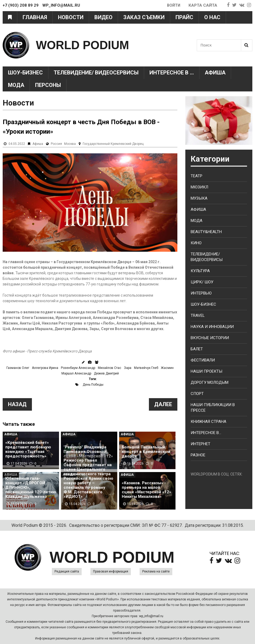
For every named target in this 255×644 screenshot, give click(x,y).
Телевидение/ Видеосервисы (96, 73)
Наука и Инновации (212, 327)
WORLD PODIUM (84, 45)
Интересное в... (206, 433)
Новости (71, 17)
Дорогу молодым (210, 382)
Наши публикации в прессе (213, 408)
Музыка (199, 198)
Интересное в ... (172, 73)
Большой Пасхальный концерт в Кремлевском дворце (146, 452)
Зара (128, 368)
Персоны (48, 85)
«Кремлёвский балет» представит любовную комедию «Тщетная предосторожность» (28, 449)
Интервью (201, 293)
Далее (163, 404)
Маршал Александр (76, 373)
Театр (197, 176)
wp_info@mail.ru (151, 616)
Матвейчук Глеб (146, 368)
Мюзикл (199, 187)
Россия (56, 144)
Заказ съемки (144, 17)
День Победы (93, 385)
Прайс (184, 17)
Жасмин (167, 368)
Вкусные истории (210, 338)
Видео (103, 17)
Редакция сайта (67, 571)
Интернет (200, 444)
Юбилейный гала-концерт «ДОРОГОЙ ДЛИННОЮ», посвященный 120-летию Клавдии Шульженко (31, 488)
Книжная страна (208, 422)
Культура (200, 271)
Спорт (197, 394)
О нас (212, 17)
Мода (16, 85)
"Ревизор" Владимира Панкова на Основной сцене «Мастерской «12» (88, 452)
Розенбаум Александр (78, 368)
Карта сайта (203, 5)
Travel (198, 315)
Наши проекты (206, 371)
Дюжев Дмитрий (106, 373)
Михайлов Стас (110, 368)
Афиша (215, 73)
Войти (173, 5)
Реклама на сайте (156, 571)
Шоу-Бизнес (25, 73)
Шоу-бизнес (203, 304)
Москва (70, 144)
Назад (17, 404)
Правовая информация (111, 571)
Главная (35, 17)
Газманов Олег (18, 368)
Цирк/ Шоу (202, 282)
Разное (198, 455)
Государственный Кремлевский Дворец (113, 144)
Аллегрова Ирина (45, 368)
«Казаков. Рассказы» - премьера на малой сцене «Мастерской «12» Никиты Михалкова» (147, 490)
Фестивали (203, 360)
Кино (196, 243)
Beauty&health (206, 232)
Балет (197, 349)
